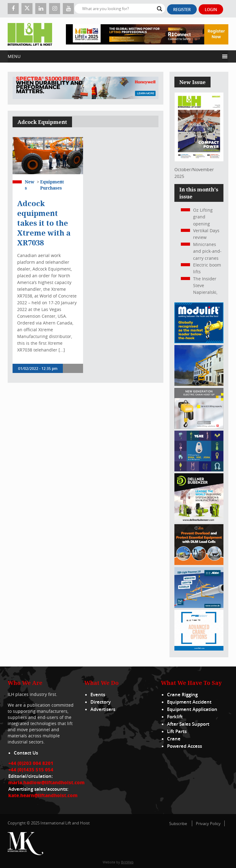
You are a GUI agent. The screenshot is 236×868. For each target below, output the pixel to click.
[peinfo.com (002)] (199, 649)
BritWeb (127, 862)
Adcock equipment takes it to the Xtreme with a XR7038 (44, 223)
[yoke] (199, 470)
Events (98, 695)
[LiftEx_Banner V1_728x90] (147, 34)
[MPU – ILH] (199, 563)
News (30, 185)
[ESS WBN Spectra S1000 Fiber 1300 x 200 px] (86, 88)
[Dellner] (199, 521)
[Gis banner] (199, 427)
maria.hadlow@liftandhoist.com (46, 782)
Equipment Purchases (52, 185)
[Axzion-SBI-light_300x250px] (199, 606)
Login (211, 10)
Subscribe (178, 824)
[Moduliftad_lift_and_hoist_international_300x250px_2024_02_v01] (199, 342)
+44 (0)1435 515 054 (31, 770)
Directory (101, 702)
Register (182, 10)
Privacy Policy (208, 824)
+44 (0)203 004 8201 (31, 763)
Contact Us (26, 753)
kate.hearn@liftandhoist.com (43, 795)
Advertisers (103, 709)
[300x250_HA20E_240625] (199, 384)
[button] (114, 56)
